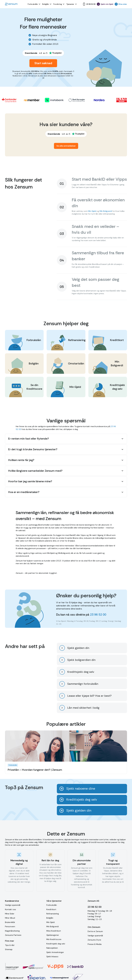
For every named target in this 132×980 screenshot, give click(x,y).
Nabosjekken (52, 948)
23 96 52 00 (98, 615)
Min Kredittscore (54, 939)
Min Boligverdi (106, 211)
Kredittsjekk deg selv (56, 944)
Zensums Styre (94, 940)
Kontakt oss (10, 909)
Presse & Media (95, 944)
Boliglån (50, 918)
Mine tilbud (10, 918)
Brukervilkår (10, 922)
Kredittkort (51, 909)
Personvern (10, 926)
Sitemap (9, 949)
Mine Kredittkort (54, 931)
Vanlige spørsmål (13, 905)
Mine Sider (10, 914)
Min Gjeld (92, 211)
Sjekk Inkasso (52, 957)
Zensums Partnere (13, 935)
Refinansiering (53, 914)
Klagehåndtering (12, 931)
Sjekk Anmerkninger (55, 952)
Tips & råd (10, 945)
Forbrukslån (52, 905)
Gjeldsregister (53, 935)
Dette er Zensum (95, 931)
